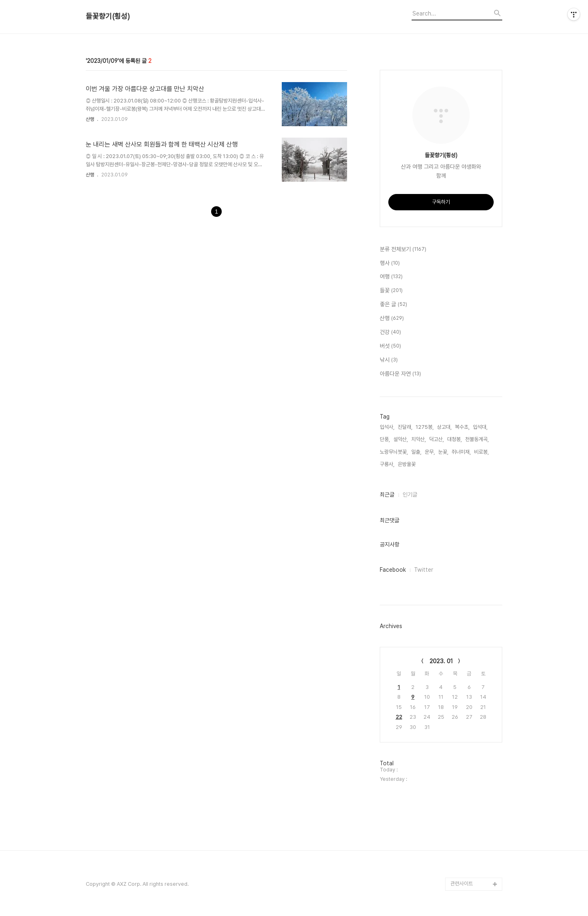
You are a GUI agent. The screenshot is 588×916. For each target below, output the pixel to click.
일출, (416, 452)
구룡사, (387, 464)
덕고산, (437, 439)
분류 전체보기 (403, 250)
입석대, (480, 427)
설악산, (401, 439)
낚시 (389, 360)
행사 (390, 263)
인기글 (410, 495)
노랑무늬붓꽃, (394, 452)
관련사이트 (462, 884)
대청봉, (454, 439)
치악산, (419, 439)
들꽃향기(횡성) (108, 16)
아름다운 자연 (400, 374)
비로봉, (481, 452)
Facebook (393, 570)
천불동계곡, (477, 439)
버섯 (390, 346)
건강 (390, 332)
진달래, (405, 427)
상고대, (444, 427)
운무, (430, 452)
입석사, (387, 427)
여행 (391, 277)
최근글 (387, 495)
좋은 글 (393, 305)
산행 (90, 119)
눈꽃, (443, 452)
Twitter (424, 570)
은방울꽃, (407, 464)
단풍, (385, 439)
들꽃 (391, 291)
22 (399, 717)
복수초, (462, 427)
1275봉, (425, 427)
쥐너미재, (461, 452)
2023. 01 (441, 661)
